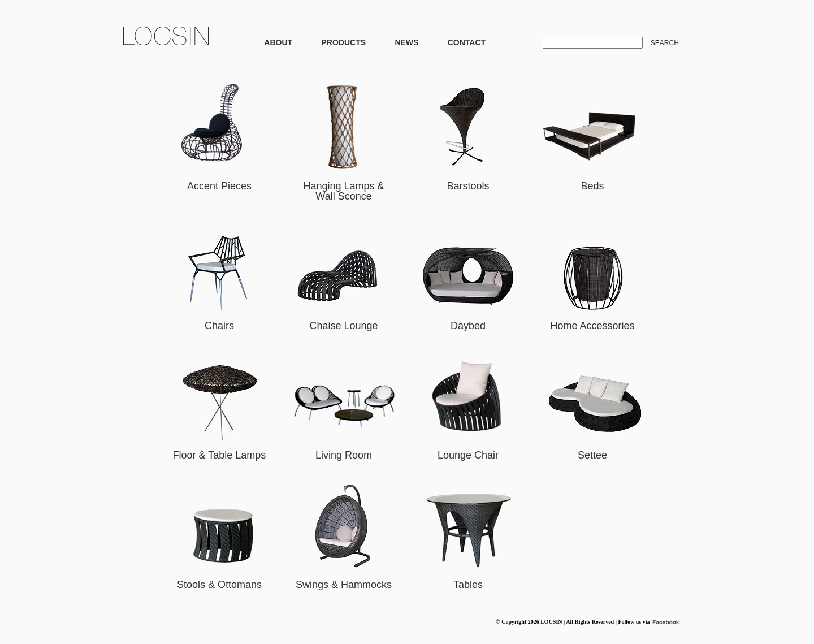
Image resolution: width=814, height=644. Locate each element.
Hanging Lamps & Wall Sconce (343, 191)
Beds (592, 186)
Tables (468, 585)
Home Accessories (592, 326)
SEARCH (665, 43)
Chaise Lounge (343, 326)
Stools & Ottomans (219, 585)
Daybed (468, 326)
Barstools (468, 186)
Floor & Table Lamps (220, 455)
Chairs (219, 326)
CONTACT (467, 42)
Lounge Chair (468, 455)
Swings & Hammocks (344, 585)
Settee (592, 455)
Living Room (344, 455)
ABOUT (278, 42)
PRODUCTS (343, 42)
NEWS (406, 42)
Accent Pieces (219, 186)
